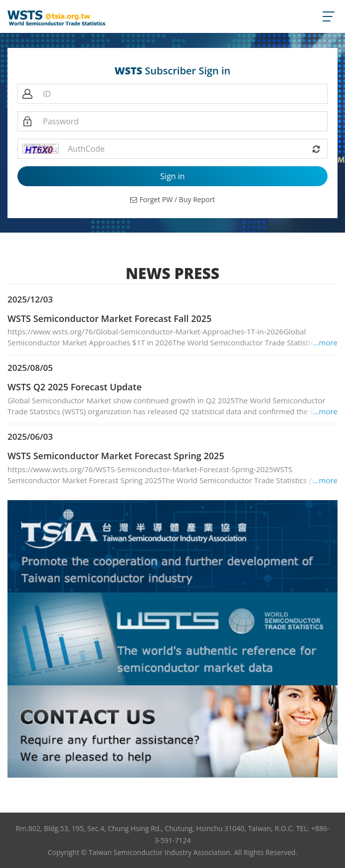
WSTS (129, 71)
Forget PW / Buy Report (173, 199)
